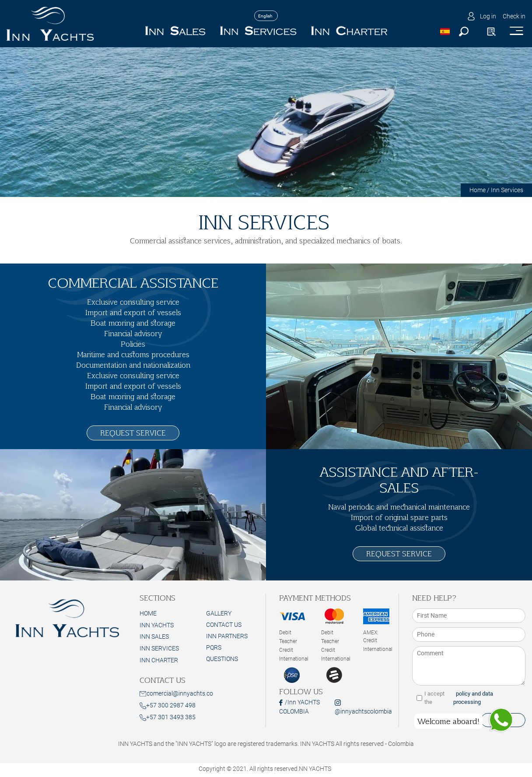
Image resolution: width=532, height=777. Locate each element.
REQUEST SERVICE (133, 433)
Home (478, 190)
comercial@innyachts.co (176, 693)
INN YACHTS (157, 625)
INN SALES (154, 636)
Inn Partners (227, 636)
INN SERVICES (159, 648)
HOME (148, 613)
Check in (514, 16)
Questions (222, 659)
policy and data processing (473, 698)
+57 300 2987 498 (168, 705)
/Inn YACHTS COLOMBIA (299, 707)
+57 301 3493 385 (168, 717)
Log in (488, 16)
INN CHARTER (159, 660)
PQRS (214, 647)
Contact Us (224, 625)
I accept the (469, 698)
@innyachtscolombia (363, 707)
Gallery (219, 613)
